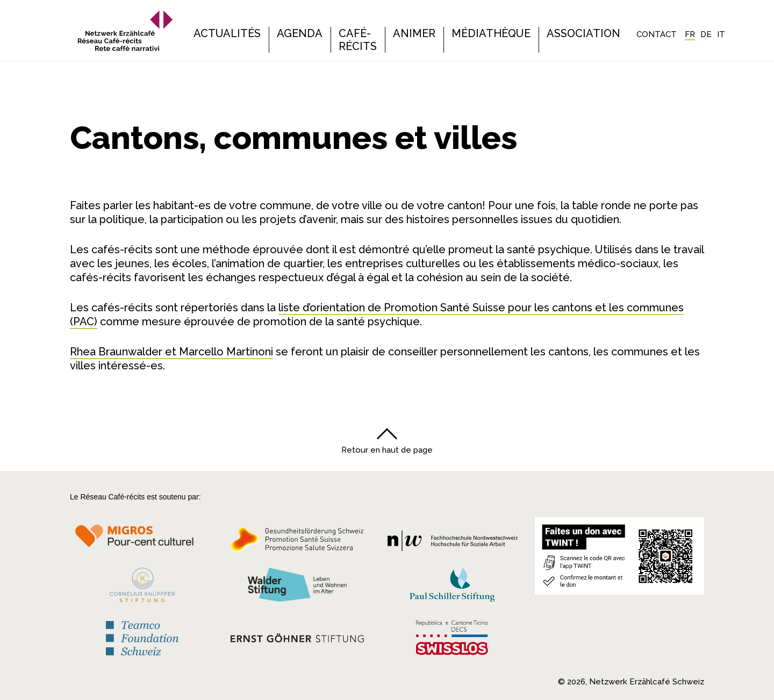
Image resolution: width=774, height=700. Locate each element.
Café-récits (358, 40)
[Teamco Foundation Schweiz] (142, 634)
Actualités (227, 33)
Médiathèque (491, 33)
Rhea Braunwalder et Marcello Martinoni (171, 352)
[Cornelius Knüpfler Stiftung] (142, 585)
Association (583, 33)
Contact (657, 34)
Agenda (300, 33)
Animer (414, 33)
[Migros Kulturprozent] (142, 540)
